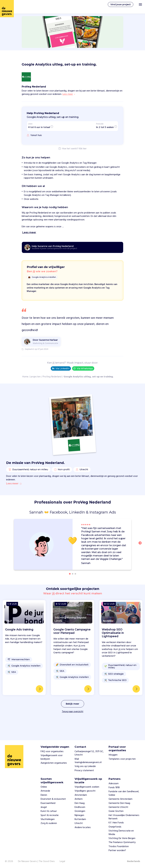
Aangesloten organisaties (54, 763)
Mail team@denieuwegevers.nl (88, 761)
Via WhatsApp (83, 368)
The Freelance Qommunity (122, 842)
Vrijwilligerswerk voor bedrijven (52, 757)
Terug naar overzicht (73, 724)
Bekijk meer (72, 716)
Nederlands (134, 861)
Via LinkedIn (61, 368)
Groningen (80, 811)
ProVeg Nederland (52, 377)
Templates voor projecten (122, 759)
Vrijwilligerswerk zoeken (87, 787)
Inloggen (113, 755)
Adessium (114, 784)
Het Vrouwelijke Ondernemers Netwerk (124, 817)
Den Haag (80, 803)
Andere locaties (83, 827)
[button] (141, 557)
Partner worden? (117, 851)
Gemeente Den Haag (119, 803)
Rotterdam (80, 819)
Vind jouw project (121, 4)
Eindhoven (80, 807)
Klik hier (83, 149)
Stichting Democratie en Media (121, 833)
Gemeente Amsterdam (120, 799)
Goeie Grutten (116, 811)
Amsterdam (81, 795)
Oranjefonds (115, 827)
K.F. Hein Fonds (116, 823)
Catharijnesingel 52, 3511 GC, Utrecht (89, 753)
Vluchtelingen (48, 819)
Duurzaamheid (48, 803)
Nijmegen (79, 815)
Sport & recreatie (50, 815)
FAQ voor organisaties (52, 752)
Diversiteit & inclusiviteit (53, 799)
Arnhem (79, 799)
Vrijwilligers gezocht (85, 791)
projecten (36, 377)
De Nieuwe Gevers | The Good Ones (36, 861)
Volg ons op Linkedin (85, 766)
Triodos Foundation (119, 847)
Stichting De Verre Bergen (122, 838)
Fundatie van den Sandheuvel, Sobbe (124, 793)
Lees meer (14, 496)
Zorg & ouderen (49, 823)
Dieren (44, 795)
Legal (62, 861)
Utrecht (79, 823)
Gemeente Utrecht (118, 807)
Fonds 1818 (114, 788)
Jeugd (44, 807)
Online (44, 787)
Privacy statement (84, 771)
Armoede (45, 791)
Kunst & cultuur (49, 811)
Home (25, 377)
